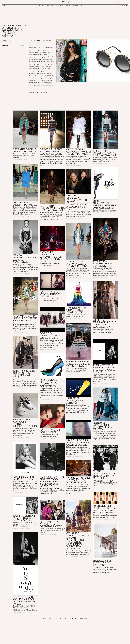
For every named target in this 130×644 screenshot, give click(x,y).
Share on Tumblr (22, 46)
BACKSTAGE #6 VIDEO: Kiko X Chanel (50, 294)
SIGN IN (126, 2)
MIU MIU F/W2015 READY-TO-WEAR (25, 150)
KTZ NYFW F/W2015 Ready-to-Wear (104, 263)
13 (73, 618)
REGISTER (119, 2)
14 (75, 618)
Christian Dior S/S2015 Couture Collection (78, 364)
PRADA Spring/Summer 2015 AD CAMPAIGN (25, 259)
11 (68, 618)
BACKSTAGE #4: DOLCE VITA (50, 431)
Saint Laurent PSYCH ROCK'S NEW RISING (24, 518)
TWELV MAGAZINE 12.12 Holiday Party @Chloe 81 (104, 475)
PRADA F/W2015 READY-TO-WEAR (25, 203)
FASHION (41, 6)
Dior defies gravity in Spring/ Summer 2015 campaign (105, 204)
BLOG (83, 6)
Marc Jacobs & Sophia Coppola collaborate (78, 442)
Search (3, 6)
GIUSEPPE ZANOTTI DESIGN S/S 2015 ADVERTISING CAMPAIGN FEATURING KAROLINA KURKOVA (78, 541)
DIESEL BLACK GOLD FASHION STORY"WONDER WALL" (25, 600)
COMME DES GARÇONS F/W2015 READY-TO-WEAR (79, 152)
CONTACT (8, 638)
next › (81, 618)
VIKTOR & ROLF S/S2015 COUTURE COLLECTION (25, 318)
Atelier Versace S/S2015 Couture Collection (104, 323)
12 (70, 618)
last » (85, 618)
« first (45, 618)
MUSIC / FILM (59, 6)
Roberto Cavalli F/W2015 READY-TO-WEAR (105, 153)
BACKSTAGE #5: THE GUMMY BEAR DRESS (77, 310)
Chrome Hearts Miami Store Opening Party (52, 524)
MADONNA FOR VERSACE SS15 (24, 478)
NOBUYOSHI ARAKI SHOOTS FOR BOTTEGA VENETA (103, 426)
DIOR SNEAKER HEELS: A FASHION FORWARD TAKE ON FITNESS (52, 383)
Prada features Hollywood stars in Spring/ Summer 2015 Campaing (52, 481)
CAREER (13, 638)
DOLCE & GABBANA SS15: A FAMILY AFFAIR (52, 335)
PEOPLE (68, 6)
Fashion (5, 40)
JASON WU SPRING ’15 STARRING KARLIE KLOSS (79, 480)
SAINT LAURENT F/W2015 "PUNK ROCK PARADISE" (51, 151)
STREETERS (75, 6)
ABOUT (3, 638)
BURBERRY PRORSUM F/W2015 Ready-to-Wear (52, 208)
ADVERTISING (19, 638)
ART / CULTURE (50, 6)
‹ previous (50, 618)
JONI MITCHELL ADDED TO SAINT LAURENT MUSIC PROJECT (104, 369)
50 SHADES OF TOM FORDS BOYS (105, 507)
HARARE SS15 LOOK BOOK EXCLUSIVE (102, 563)
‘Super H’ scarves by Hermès (75, 400)
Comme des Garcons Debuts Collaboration (25, 423)
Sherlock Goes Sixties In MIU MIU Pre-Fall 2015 (25, 374)
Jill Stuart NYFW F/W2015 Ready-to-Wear (78, 264)
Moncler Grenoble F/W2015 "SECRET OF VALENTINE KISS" (51, 257)
